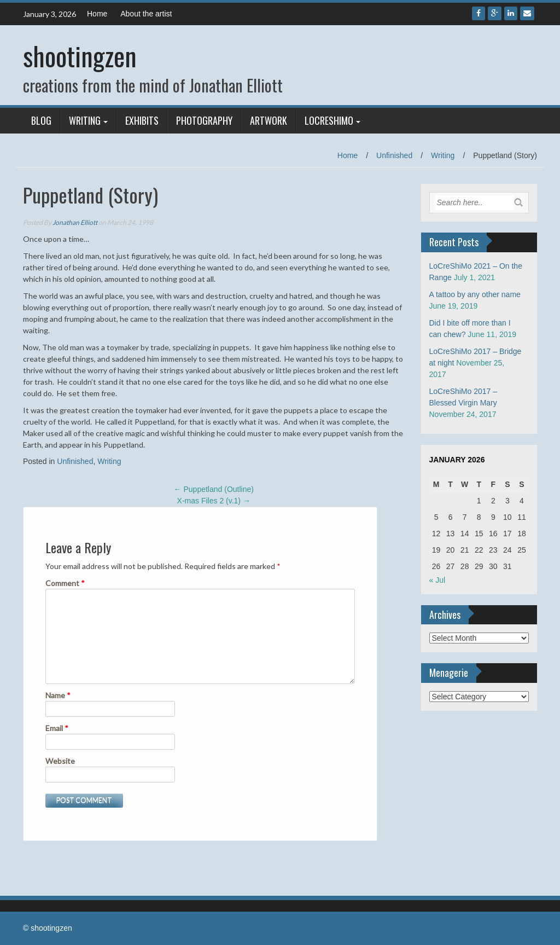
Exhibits (142, 120)
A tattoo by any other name (475, 294)
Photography (204, 120)
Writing (85, 120)
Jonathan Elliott (75, 222)
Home (97, 14)
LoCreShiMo (329, 120)
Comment (65, 583)
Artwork (269, 120)
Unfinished (394, 155)
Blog (41, 120)
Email (57, 728)
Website (60, 761)
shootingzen (80, 56)
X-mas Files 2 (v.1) (214, 501)
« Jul (437, 580)
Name (58, 695)
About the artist (146, 14)
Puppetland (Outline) (214, 489)
